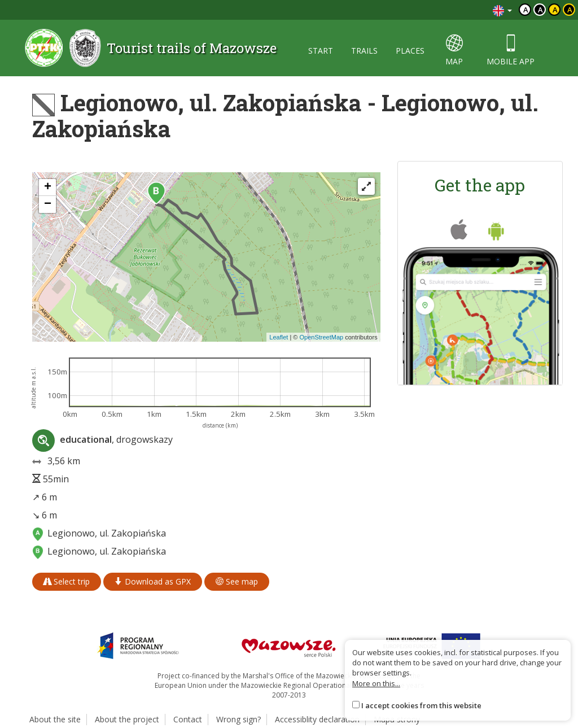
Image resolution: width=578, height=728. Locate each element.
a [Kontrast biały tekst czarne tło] (540, 10)
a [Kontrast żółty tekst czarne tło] (570, 10)
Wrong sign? (238, 719)
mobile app (511, 51)
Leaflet (279, 337)
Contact (188, 719)
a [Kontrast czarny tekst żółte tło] (555, 10)
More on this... (376, 683)
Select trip (67, 581)
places (410, 51)
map (454, 51)
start (321, 51)
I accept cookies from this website (421, 705)
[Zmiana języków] (502, 10)
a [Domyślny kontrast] (526, 10)
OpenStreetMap (321, 337)
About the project (127, 719)
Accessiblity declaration (317, 719)
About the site (55, 719)
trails (364, 51)
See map (237, 581)
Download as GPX (153, 581)
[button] (156, 193)
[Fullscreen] (366, 186)
